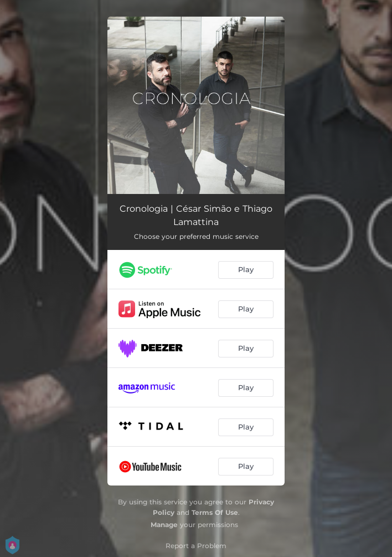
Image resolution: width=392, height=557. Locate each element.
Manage (164, 525)
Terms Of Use (215, 512)
